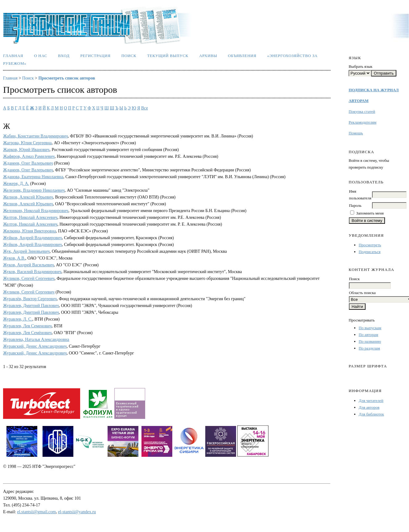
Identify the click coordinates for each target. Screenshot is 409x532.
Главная (13, 56)
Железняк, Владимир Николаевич (34, 190)
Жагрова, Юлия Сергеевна (27, 143)
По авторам (368, 335)
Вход (64, 56)
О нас (41, 56)
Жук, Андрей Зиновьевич (26, 251)
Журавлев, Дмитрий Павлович (31, 306)
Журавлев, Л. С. (18, 319)
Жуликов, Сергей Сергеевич (29, 278)
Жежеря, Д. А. (16, 184)
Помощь (356, 133)
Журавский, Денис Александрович (35, 346)
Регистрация (95, 56)
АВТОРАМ (358, 101)
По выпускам (370, 328)
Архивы (208, 56)
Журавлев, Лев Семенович (27, 326)
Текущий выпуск (168, 56)
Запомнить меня (370, 213)
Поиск (129, 56)
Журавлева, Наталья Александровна (36, 340)
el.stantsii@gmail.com (37, 512)
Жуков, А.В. (14, 258)
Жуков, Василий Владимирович (32, 272)
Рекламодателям (362, 122)
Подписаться (370, 252)
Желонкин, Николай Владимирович (36, 211)
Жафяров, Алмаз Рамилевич (29, 156)
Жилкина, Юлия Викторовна (29, 231)
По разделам (369, 348)
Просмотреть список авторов (67, 78)
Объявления (242, 56)
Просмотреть (370, 245)
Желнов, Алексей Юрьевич (28, 197)
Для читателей (371, 401)
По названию (370, 341)
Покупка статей (362, 111)
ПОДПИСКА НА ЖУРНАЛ (374, 90)
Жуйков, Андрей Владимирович (33, 238)
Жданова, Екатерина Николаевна (33, 177)
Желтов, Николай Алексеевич (30, 217)
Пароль (355, 205)
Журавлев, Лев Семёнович (27, 333)
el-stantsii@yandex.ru (77, 512)
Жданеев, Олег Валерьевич (28, 163)
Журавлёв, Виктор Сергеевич (30, 299)
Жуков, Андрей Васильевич (28, 265)
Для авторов (369, 407)
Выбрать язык (360, 66)
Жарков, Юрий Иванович (26, 150)
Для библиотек (371, 414)
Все (145, 108)
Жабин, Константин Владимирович (35, 136)
